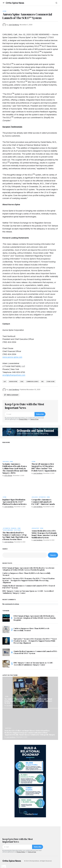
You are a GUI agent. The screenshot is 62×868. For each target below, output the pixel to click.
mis (43, 382)
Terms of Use (34, 419)
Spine (5, 11)
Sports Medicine (8, 530)
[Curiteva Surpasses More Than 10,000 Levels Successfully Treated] (6, 629)
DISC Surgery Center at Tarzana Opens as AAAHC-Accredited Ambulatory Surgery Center (28, 592)
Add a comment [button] (12, 395)
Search (5, 549)
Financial (14, 528)
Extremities (42, 497)
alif (5, 382)
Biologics (6, 462)
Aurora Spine (13, 382)
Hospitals (8, 728)
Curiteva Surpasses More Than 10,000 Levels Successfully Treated (27, 574)
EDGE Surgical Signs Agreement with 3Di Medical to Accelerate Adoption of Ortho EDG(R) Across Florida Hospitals (28, 569)
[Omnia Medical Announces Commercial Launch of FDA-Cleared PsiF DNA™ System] (6, 652)
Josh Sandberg (11, 737)
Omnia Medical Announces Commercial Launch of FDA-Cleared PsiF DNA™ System (29, 587)
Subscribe (40, 414)
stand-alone (51, 382)
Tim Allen (9, 705)
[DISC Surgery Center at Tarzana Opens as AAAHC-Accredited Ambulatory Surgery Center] (6, 664)
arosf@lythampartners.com (14, 375)
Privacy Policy (23, 419)
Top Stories (17, 530)
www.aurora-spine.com (12, 357)
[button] (4, 3)
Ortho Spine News (15, 3)
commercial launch (32, 382)
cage (22, 382)
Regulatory (36, 528)
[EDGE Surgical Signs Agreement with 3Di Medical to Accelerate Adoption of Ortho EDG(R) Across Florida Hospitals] (6, 618)
